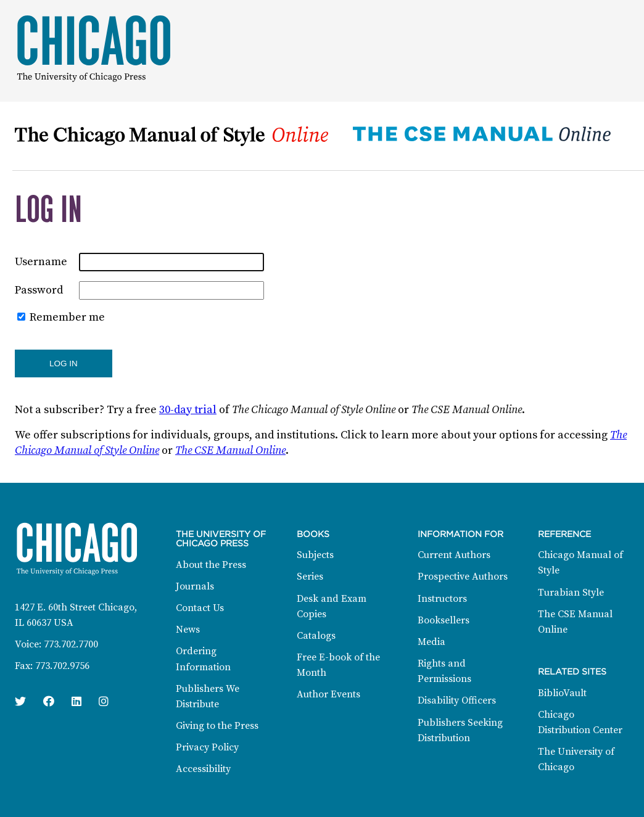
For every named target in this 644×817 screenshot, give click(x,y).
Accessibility (203, 769)
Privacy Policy (207, 747)
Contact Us (200, 608)
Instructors (442, 599)
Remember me (67, 317)
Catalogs (316, 636)
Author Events (328, 694)
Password (39, 290)
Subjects (315, 555)
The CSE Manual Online (230, 450)
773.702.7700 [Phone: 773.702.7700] (71, 644)
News (188, 630)
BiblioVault (562, 693)
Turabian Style (571, 593)
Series (310, 577)
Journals (195, 586)
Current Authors (454, 555)
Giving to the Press (217, 726)
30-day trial (188, 410)
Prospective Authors (463, 577)
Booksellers (444, 620)
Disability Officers (457, 700)
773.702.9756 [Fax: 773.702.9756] (62, 666)
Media (431, 642)
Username (41, 262)
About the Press (211, 565)
